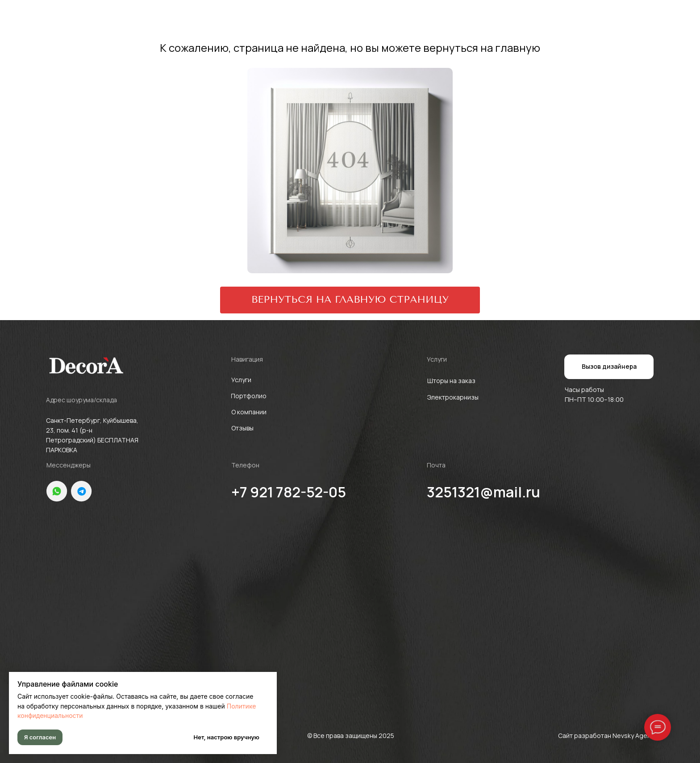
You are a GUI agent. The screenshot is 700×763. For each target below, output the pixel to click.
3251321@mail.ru (483, 492)
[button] (609, 367)
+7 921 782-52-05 (289, 492)
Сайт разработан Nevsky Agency (608, 736)
